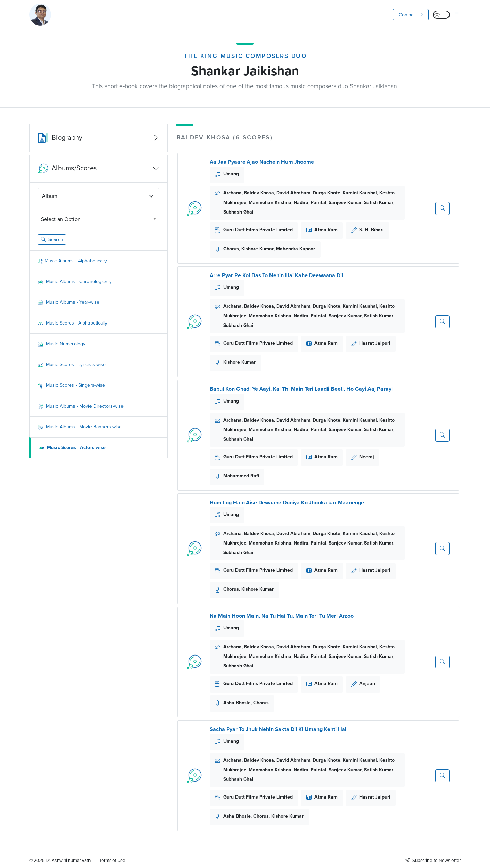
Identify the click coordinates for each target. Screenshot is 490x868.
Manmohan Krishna (270, 202)
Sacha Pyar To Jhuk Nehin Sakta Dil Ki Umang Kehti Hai (278, 729)
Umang (231, 174)
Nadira (301, 202)
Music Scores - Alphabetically (72, 323)
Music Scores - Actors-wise (72, 448)
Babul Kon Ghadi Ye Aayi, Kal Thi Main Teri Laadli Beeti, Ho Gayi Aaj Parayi (301, 389)
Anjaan (367, 684)
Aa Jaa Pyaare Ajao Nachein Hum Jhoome (262, 162)
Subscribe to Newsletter (433, 860)
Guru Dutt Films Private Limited (258, 230)
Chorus (231, 249)
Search (52, 240)
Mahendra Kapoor (296, 249)
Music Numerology (62, 344)
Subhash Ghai (238, 212)
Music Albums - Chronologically (75, 281)
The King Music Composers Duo (245, 56)
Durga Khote (326, 193)
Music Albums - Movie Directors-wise (81, 406)
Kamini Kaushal (360, 193)
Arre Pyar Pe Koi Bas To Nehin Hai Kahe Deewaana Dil (276, 275)
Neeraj (367, 457)
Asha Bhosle (237, 703)
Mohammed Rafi (241, 476)
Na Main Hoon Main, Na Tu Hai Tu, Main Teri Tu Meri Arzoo (282, 616)
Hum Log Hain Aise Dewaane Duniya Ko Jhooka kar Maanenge (287, 502)
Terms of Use (112, 860)
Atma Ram (326, 230)
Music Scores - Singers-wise (71, 385)
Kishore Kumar (257, 249)
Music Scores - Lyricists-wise (72, 365)
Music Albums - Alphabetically (72, 261)
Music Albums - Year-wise (69, 302)
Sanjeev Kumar (345, 202)
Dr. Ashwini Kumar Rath (68, 860)
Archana (232, 193)
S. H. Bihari (372, 230)
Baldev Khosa (259, 193)
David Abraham (293, 193)
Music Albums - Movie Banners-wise (80, 427)
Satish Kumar (379, 202)
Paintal (318, 202)
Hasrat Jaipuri (375, 343)
